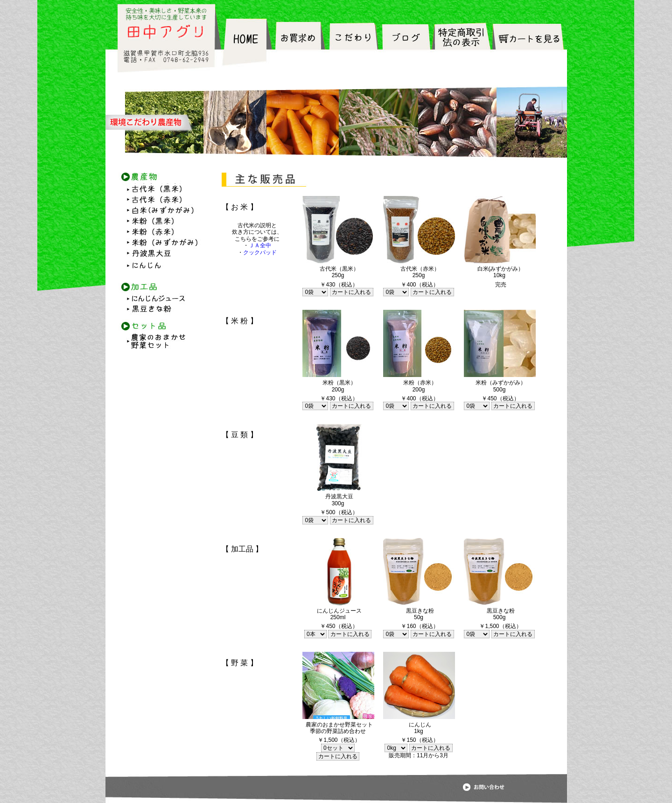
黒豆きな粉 (159, 307)
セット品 (159, 319)
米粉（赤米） (159, 233)
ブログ (405, 45)
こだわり (354, 45)
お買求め (301, 45)
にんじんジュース (159, 292)
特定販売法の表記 (461, 45)
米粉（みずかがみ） (159, 244)
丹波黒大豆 (159, 254)
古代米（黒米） (159, 189)
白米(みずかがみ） (159, 211)
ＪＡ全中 (260, 245)
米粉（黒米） (159, 222)
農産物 (159, 178)
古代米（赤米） (159, 200)
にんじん (159, 265)
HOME (248, 45)
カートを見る (529, 45)
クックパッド (260, 252)
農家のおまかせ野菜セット (159, 344)
